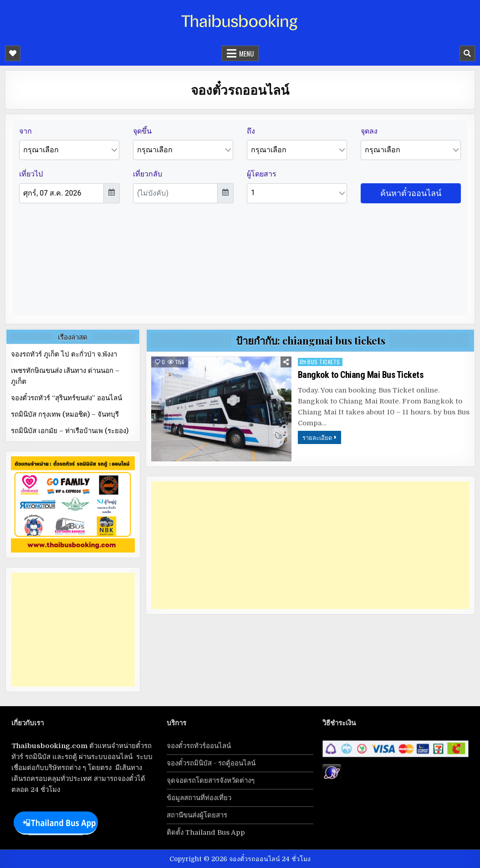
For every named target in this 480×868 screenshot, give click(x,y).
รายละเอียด (317, 437)
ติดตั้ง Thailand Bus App (206, 832)
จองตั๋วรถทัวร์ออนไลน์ (199, 746)
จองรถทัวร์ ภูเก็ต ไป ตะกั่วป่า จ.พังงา (64, 354)
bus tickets (324, 362)
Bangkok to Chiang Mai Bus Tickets (361, 375)
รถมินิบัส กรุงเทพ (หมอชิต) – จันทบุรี (65, 414)
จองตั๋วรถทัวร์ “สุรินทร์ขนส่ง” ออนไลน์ (66, 398)
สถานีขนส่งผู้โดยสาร (197, 815)
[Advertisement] (310, 545)
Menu (246, 53)
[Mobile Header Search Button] (467, 53)
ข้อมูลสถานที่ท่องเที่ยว (199, 798)
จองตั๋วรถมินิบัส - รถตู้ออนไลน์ (211, 763)
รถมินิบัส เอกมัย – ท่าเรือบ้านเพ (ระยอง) (70, 431)
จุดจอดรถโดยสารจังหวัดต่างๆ (211, 780)
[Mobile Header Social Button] (13, 53)
